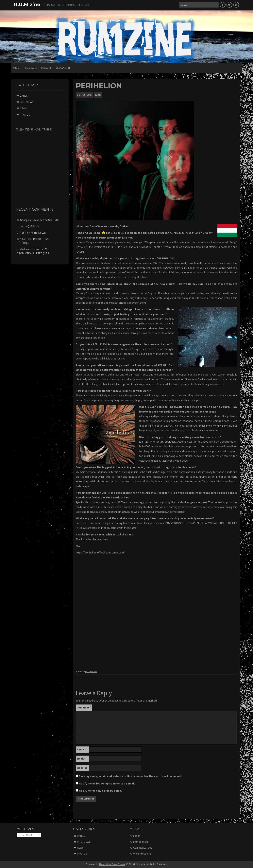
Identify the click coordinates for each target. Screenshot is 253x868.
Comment (84, 707)
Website (82, 767)
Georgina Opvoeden (32, 220)
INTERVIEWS (91, 671)
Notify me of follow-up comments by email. (107, 783)
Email (81, 758)
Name (81, 749)
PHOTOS (25, 114)
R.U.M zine (27, 4)
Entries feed (141, 841)
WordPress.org (142, 853)
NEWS (23, 108)
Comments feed (143, 847)
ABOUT (17, 68)
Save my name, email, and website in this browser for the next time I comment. (130, 776)
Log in (137, 836)
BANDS (24, 95)
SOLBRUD (54, 220)
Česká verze (63, 68)
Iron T (23, 232)
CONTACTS (31, 68)
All (99, 95)
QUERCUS (33, 226)
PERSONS (46, 68)
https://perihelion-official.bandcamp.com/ (100, 552)
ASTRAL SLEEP (39, 232)
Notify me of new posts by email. (100, 790)
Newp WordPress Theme (112, 864)
